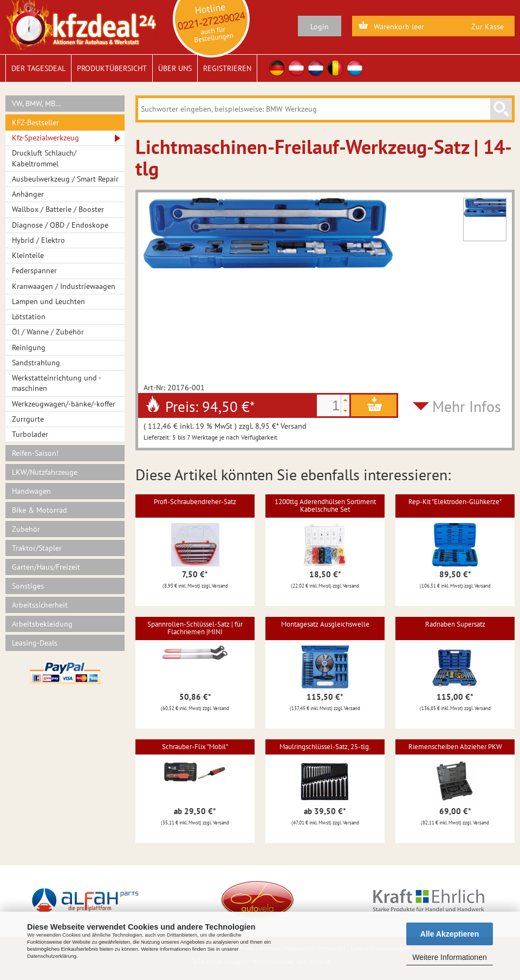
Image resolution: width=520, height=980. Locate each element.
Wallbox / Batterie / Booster (58, 209)
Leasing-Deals (35, 643)
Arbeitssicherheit (40, 605)
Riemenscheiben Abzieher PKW (455, 747)
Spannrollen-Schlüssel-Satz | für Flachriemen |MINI (195, 628)
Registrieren (227, 68)
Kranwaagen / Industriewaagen (64, 286)
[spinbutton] (329, 405)
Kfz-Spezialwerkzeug (45, 138)
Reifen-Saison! (35, 453)
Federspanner (34, 270)
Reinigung (29, 347)
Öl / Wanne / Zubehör (48, 332)
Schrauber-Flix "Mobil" (195, 747)
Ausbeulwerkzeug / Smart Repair (65, 179)
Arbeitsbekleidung (42, 624)
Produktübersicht (112, 68)
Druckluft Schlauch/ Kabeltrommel (44, 158)
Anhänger (28, 194)
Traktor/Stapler (37, 548)
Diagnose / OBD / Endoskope (60, 225)
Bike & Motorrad (40, 510)
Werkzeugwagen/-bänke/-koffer (64, 404)
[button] (345, 400)
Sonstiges (28, 586)
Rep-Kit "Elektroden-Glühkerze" (455, 502)
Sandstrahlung (36, 363)
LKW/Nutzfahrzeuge (45, 472)
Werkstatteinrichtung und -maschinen (57, 383)
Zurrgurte (28, 419)
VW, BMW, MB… (37, 104)
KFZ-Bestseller (35, 122)
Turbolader (30, 434)
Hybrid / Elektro (38, 240)
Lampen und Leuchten (48, 301)
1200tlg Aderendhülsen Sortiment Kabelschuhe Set (325, 505)
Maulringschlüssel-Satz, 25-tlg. (325, 747)
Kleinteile (28, 255)
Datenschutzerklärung (52, 956)
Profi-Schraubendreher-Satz (195, 502)
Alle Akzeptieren (450, 934)
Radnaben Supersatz (455, 624)
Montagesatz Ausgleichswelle (325, 624)
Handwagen (31, 491)
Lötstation (29, 317)
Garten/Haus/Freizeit (46, 567)
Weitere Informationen (449, 957)
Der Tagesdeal (38, 68)
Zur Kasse (487, 27)
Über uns (175, 68)
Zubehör (26, 529)
